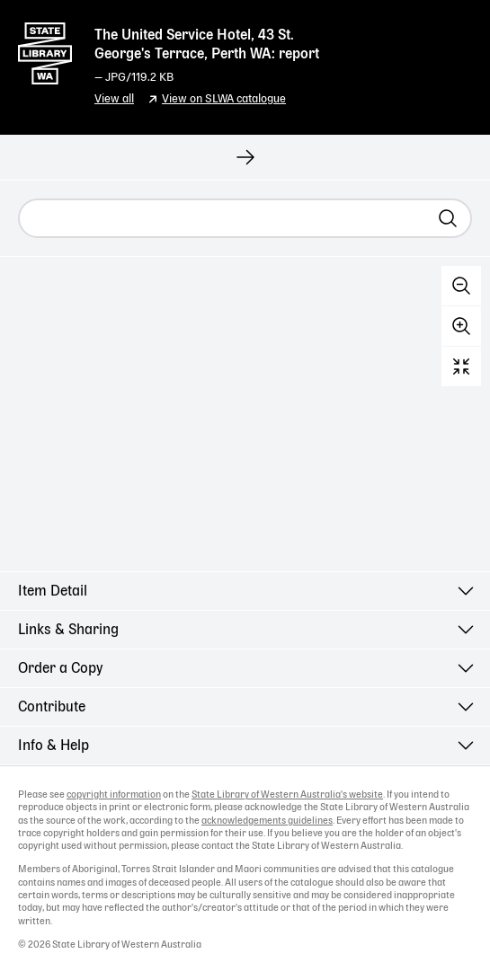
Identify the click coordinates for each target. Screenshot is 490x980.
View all (114, 99)
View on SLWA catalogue (224, 99)
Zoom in (461, 326)
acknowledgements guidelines (267, 821)
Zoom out (461, 286)
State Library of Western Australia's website (287, 795)
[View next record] (245, 157)
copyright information (114, 795)
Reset (461, 366)
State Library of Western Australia (45, 49)
